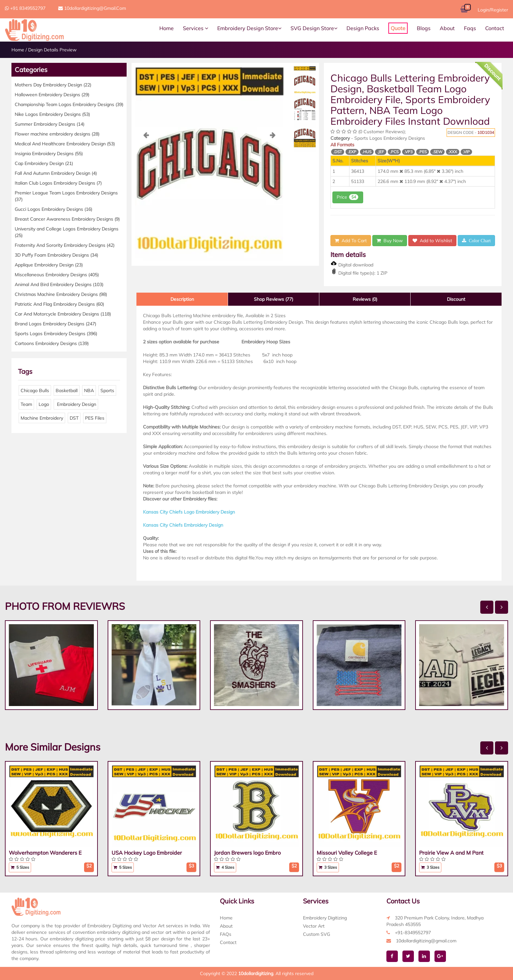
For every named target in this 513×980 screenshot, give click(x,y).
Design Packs (363, 28)
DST (74, 418)
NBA (89, 390)
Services (195, 28)
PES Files (95, 418)
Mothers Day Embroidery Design (53, 85)
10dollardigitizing (256, 973)
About (447, 28)
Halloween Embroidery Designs (52, 95)
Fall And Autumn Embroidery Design (56, 173)
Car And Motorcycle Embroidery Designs (63, 314)
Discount (456, 299)
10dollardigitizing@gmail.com (92, 8)
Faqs (470, 28)
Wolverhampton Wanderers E (45, 853)
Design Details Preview (52, 50)
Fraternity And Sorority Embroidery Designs (65, 245)
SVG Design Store (314, 28)
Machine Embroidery (42, 418)
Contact (495, 28)
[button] (146, 196)
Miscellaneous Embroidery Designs (57, 275)
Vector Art (314, 926)
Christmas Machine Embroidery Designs (61, 294)
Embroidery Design (76, 404)
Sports (107, 390)
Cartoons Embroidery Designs (52, 343)
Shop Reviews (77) (274, 299)
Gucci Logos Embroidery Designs (53, 209)
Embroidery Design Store (249, 28)
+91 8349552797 (25, 8)
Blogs (424, 28)
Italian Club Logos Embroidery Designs (58, 183)
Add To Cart (351, 241)
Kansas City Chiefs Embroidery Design (183, 525)
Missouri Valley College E (347, 853)
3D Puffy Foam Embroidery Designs (56, 255)
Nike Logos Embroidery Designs (52, 114)
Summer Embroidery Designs (50, 124)
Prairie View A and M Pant (451, 853)
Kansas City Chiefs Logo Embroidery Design (189, 512)
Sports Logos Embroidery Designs (56, 334)
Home (167, 28)
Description (182, 299)
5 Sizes (20, 867)
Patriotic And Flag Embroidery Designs (59, 304)
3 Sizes (328, 867)
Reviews (365, 299)
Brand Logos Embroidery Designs (55, 324)
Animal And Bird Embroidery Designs (59, 284)
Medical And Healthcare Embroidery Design (65, 144)
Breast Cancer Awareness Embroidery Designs (67, 219)
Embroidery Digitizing (325, 918)
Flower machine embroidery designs (57, 134)
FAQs (226, 934)
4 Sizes (225, 867)
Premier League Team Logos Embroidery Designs (66, 196)
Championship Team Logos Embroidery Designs (69, 104)
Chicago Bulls (35, 390)
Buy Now (390, 241)
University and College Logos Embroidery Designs (67, 232)
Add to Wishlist (432, 241)
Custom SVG (317, 934)
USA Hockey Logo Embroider (147, 853)
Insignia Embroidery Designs (49, 154)
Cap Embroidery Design (44, 163)
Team (26, 404)
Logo (44, 404)
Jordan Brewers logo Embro (247, 853)
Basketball (67, 390)
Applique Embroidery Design (49, 265)
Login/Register (493, 10)
